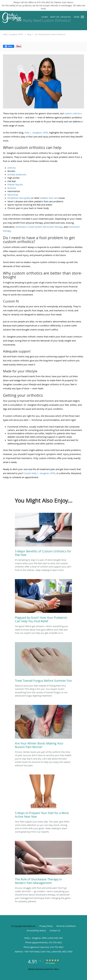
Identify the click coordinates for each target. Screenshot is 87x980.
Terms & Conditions (66, 926)
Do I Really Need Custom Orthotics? (50, 34)
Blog (29, 34)
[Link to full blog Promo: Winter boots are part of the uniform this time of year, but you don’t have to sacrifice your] (43, 728)
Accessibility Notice (36, 930)
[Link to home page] (14, 18)
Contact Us (55, 930)
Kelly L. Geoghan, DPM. (13, 34)
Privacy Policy (46, 926)
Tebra (56, 969)
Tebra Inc (31, 926)
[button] (82, 17)
